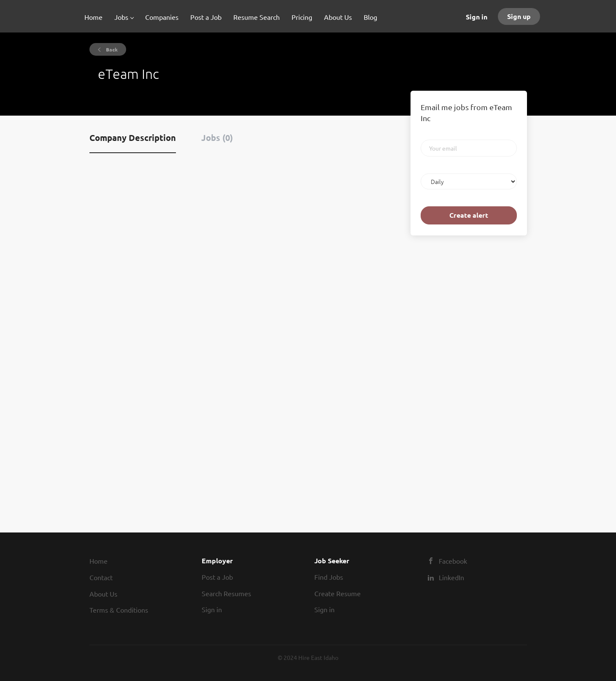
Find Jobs (329, 577)
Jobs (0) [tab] (217, 138)
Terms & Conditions (119, 610)
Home (99, 561)
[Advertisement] (436, 375)
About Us (103, 594)
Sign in (477, 17)
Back (111, 49)
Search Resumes (226, 593)
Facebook (453, 561)
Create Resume (338, 593)
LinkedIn (451, 577)
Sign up (519, 16)
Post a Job (217, 577)
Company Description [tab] (133, 138)
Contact (101, 577)
